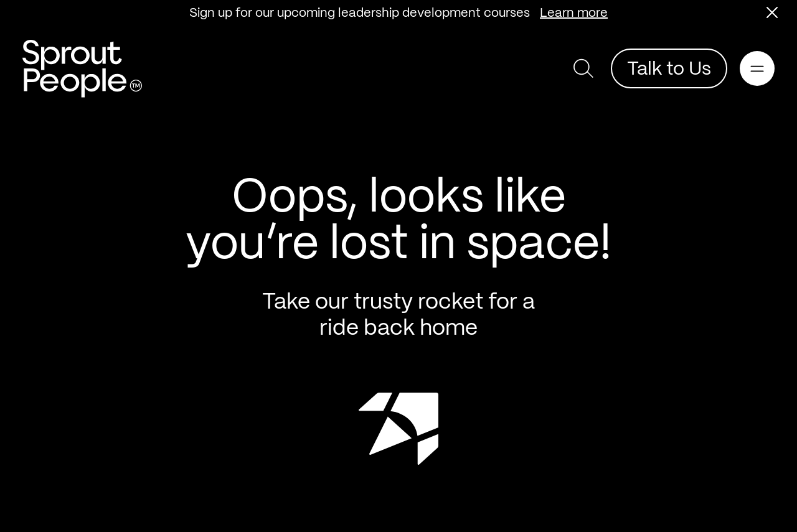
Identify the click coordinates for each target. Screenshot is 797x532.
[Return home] (82, 69)
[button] (772, 12)
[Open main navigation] (757, 68)
